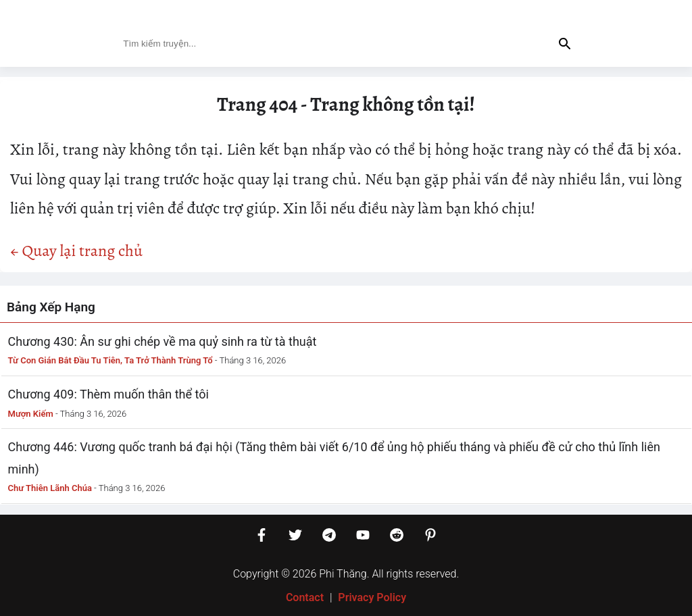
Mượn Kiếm (31, 414)
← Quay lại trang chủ (76, 251)
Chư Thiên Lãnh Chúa (50, 488)
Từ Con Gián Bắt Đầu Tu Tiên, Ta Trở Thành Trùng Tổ (110, 360)
